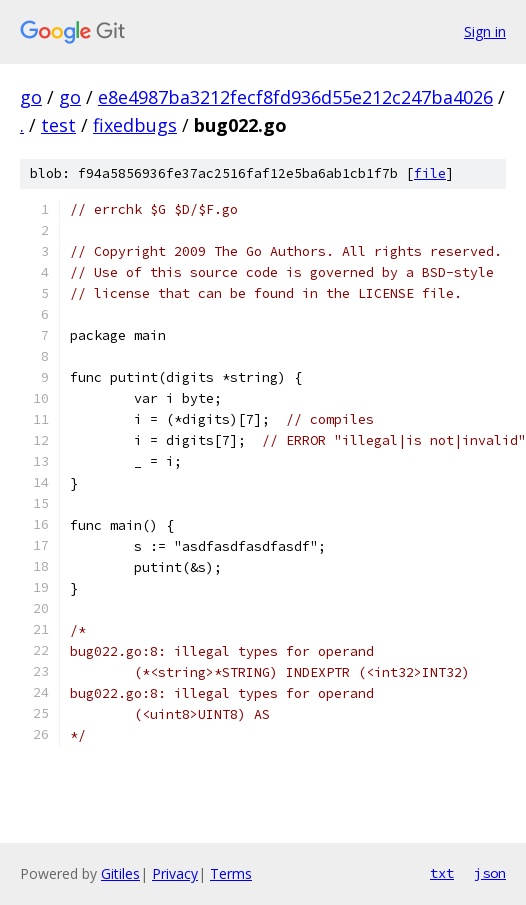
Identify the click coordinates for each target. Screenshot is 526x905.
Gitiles (120, 873)
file (430, 173)
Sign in (485, 31)
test (58, 125)
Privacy (175, 873)
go (31, 97)
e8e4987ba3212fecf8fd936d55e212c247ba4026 (295, 97)
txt (442, 873)
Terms (231, 873)
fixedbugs (135, 125)
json (490, 873)
